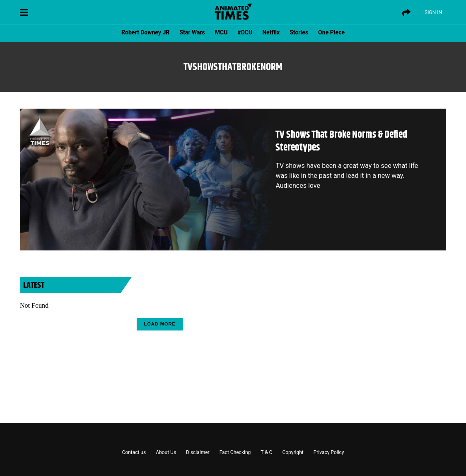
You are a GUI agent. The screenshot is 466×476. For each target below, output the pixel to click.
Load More (160, 324)
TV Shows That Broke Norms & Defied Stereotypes (341, 141)
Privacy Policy (329, 452)
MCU (221, 32)
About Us (166, 452)
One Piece (331, 32)
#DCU (245, 32)
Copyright (293, 452)
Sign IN (433, 12)
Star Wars (192, 32)
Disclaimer (198, 452)
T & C (266, 452)
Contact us (134, 452)
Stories (299, 32)
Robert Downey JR (145, 32)
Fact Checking (235, 452)
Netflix (271, 32)
